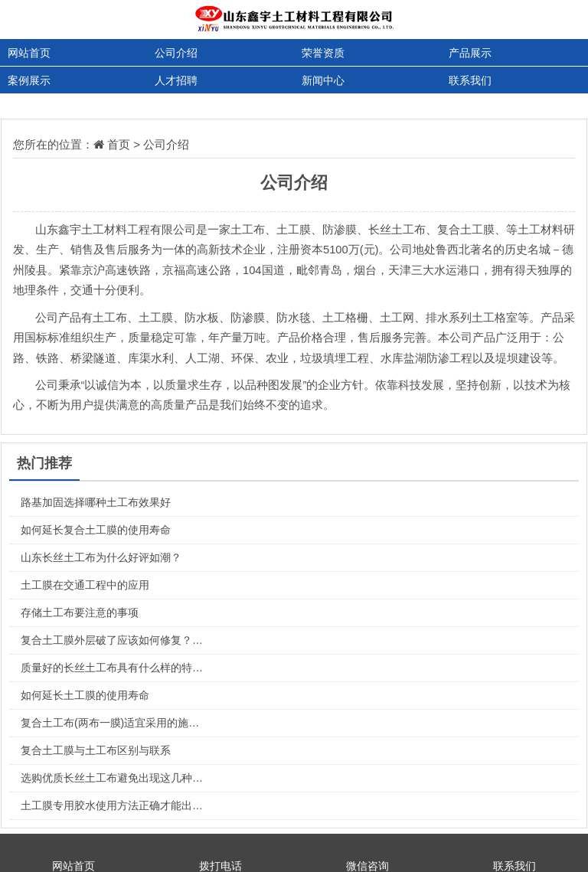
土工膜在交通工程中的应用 (85, 585)
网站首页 (29, 53)
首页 (119, 144)
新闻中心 (323, 80)
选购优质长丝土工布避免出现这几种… (112, 778)
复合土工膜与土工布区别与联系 (96, 750)
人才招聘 (176, 80)
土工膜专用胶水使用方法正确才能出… (112, 805)
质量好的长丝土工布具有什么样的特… (112, 668)
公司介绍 (176, 53)
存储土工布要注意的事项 (80, 612)
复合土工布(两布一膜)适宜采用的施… (110, 723)
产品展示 (470, 53)
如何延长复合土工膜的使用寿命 (96, 530)
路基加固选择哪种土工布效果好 (96, 502)
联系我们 (470, 80)
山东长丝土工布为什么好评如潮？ (101, 557)
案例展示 (29, 80)
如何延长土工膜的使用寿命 (85, 695)
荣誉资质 (323, 53)
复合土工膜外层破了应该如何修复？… (112, 640)
